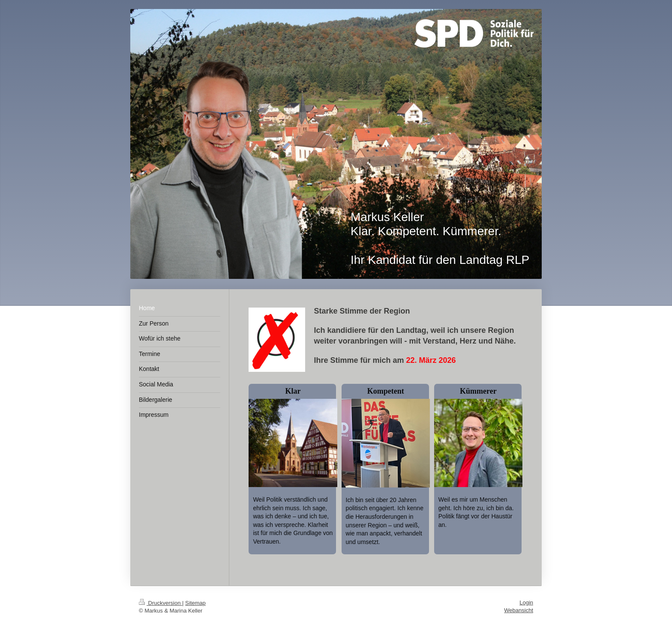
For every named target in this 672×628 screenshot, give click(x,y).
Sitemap (195, 603)
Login (526, 603)
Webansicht (519, 610)
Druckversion (160, 603)
